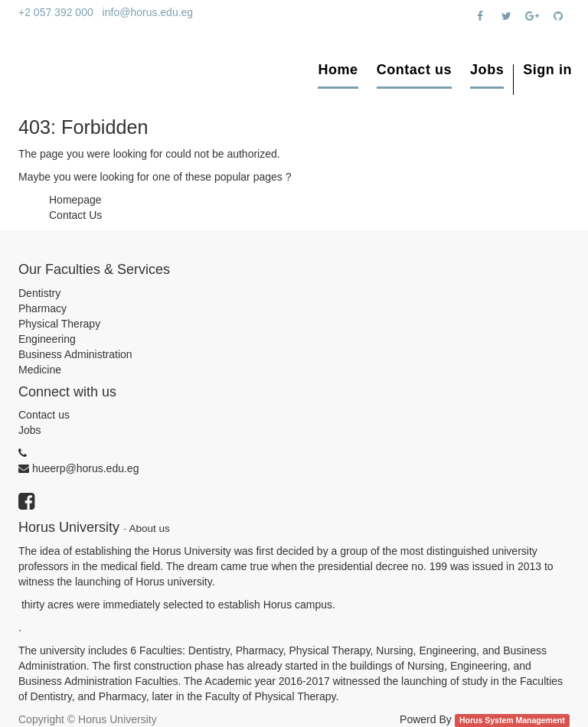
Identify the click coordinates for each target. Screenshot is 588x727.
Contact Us (75, 215)
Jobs (30, 430)
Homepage (75, 200)
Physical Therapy (59, 324)
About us (150, 528)
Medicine (40, 370)
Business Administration (75, 354)
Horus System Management (512, 720)
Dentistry (39, 293)
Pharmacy (42, 308)
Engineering (47, 339)
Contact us (44, 415)
